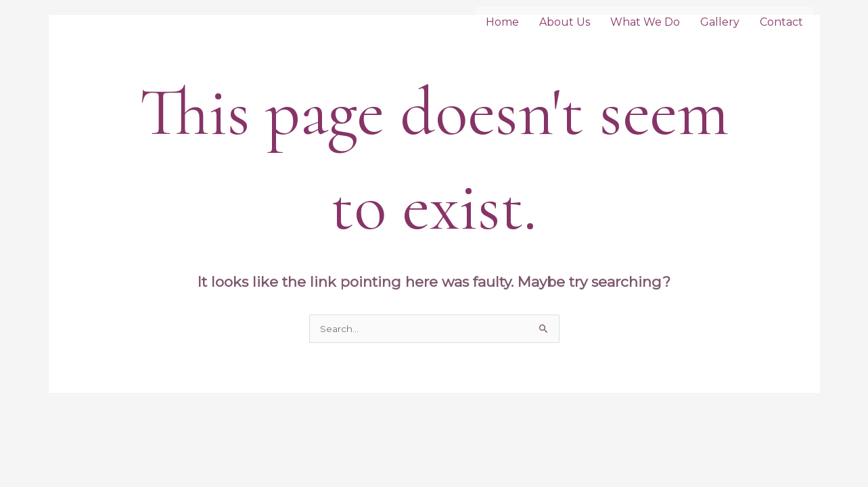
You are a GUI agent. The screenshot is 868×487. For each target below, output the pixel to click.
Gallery (720, 22)
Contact (781, 22)
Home (502, 22)
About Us (565, 22)
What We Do (645, 22)
